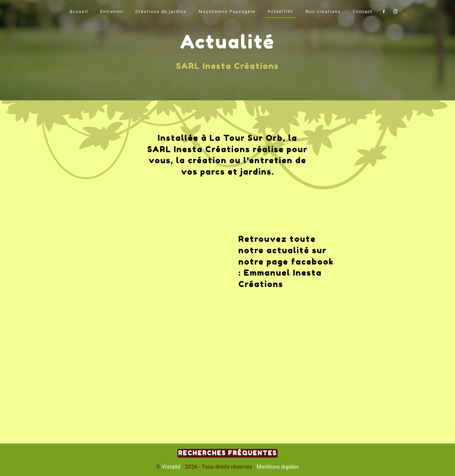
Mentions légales (277, 467)
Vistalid (171, 467)
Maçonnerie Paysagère (227, 12)
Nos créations (323, 12)
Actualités (280, 11)
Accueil (79, 12)
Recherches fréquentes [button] (227, 453)
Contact (363, 12)
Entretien (112, 12)
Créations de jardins (161, 12)
